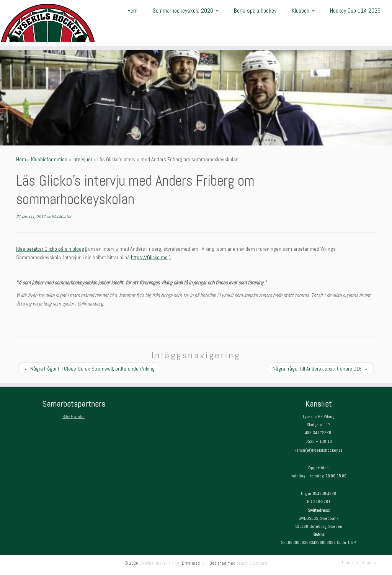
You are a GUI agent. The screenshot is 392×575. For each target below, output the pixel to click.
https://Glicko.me (151, 257)
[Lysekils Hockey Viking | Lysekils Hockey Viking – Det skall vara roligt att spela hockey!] (46, 23)
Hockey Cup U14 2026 (355, 11)
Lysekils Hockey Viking (159, 563)
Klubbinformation (49, 159)
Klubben (303, 11)
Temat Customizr (252, 563)
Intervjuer (82, 159)
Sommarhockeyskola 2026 (186, 11)
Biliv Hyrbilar (74, 417)
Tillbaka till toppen (359, 563)
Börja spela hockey (255, 11)
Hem (132, 11)
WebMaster (61, 217)
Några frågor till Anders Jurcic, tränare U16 (320, 369)
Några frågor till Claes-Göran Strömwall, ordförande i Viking (89, 369)
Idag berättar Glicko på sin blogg (51, 249)
